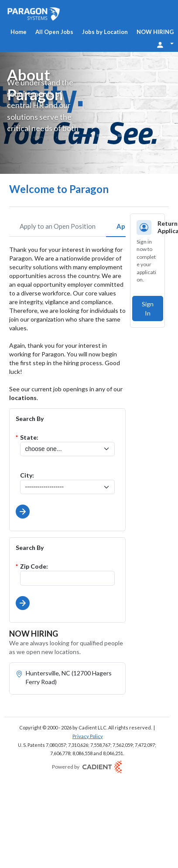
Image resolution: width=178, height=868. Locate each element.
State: (29, 437)
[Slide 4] (120, 136)
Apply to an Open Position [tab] (58, 226)
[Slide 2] (99, 136)
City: (27, 475)
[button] (23, 512)
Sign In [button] (148, 309)
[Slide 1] (83, 136)
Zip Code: (34, 566)
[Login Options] (165, 44)
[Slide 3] (110, 136)
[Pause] (161, 137)
